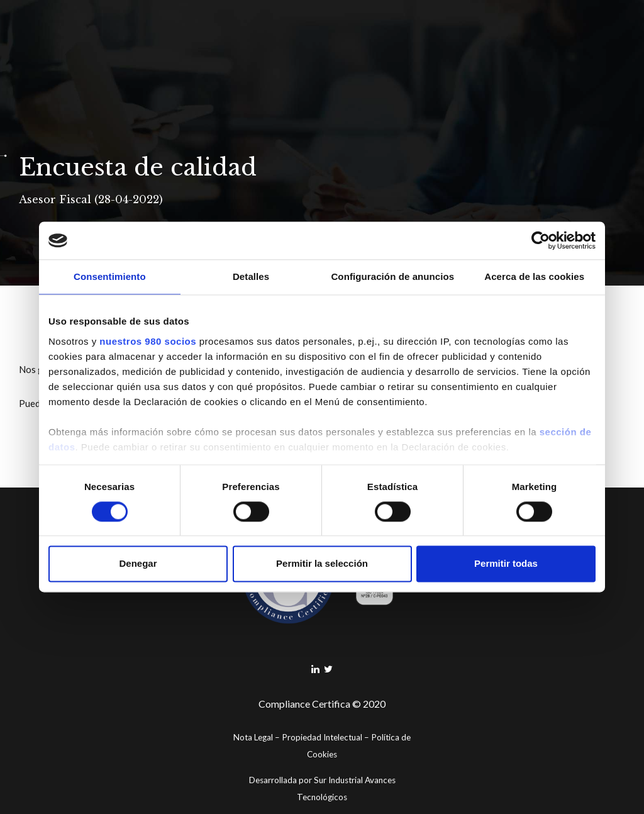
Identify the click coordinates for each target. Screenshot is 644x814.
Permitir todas (506, 564)
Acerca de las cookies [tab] (534, 276)
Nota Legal (253, 737)
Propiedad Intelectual (322, 737)
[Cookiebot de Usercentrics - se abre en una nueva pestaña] (541, 240)
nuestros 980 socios (148, 341)
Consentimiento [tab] (110, 276)
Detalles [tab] (251, 276)
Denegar (138, 564)
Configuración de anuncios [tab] (392, 276)
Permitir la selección (322, 564)
